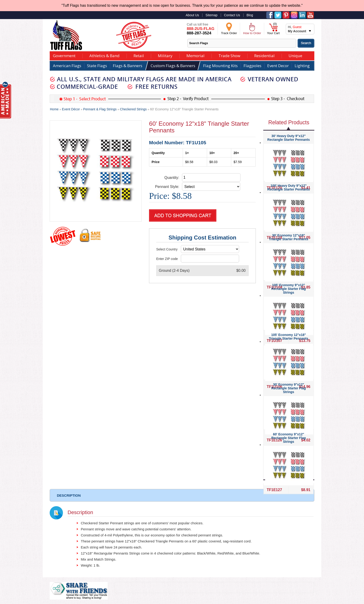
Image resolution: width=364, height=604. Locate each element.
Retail (139, 55)
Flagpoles (252, 66)
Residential (264, 55)
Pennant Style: (167, 187)
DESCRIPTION (69, 495)
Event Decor (278, 66)
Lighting (302, 66)
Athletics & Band (104, 55)
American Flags (67, 66)
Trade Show (229, 55)
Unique (295, 55)
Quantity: (172, 178)
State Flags (97, 66)
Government (64, 55)
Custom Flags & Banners (173, 66)
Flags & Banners (128, 66)
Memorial (195, 55)
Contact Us (232, 15)
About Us (192, 15)
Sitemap (211, 15)
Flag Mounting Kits (220, 66)
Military (165, 55)
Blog (250, 15)
